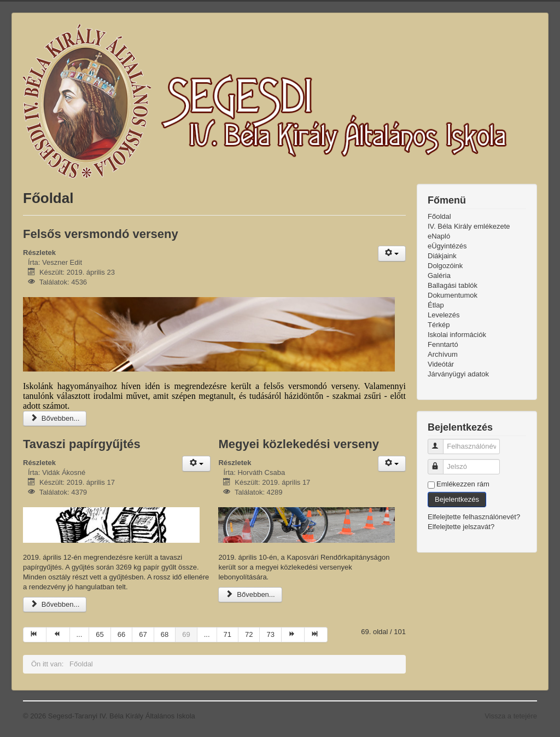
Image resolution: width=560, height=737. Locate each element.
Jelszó (441, 462)
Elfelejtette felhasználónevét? (474, 517)
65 (100, 634)
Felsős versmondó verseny (101, 234)
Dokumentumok (453, 295)
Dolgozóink (445, 266)
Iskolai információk (457, 335)
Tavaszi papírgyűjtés (82, 444)
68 (165, 634)
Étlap (436, 305)
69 (186, 634)
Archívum (443, 354)
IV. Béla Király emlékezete (469, 226)
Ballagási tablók (453, 285)
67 (143, 634)
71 (227, 634)
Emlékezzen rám (463, 484)
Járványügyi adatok (458, 374)
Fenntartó (443, 344)
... (80, 634)
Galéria (439, 275)
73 (270, 634)
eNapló (439, 236)
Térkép (439, 325)
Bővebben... (55, 418)
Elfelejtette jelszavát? (461, 527)
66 (121, 634)
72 (249, 634)
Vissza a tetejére (511, 716)
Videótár (441, 364)
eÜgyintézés (447, 246)
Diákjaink (442, 256)
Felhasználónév (441, 442)
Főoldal (439, 216)
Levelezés (444, 315)
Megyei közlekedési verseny (299, 444)
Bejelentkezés (457, 499)
